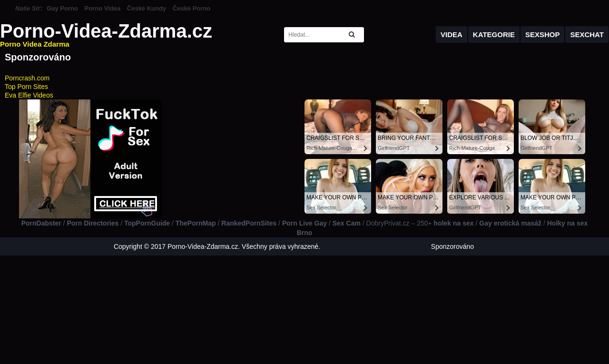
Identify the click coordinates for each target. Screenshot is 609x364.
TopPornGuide (147, 223)
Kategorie (494, 34)
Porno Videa (103, 8)
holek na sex (454, 223)
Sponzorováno (452, 246)
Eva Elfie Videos (29, 95)
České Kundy (147, 8)
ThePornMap (196, 223)
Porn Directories (93, 223)
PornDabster (41, 223)
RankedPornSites (249, 223)
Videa (452, 34)
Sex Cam (347, 223)
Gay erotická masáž (510, 223)
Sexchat (587, 34)
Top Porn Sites (26, 87)
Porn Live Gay (304, 223)
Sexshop (543, 34)
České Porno (192, 8)
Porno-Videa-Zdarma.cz (106, 34)
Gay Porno (62, 8)
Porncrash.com (27, 78)
